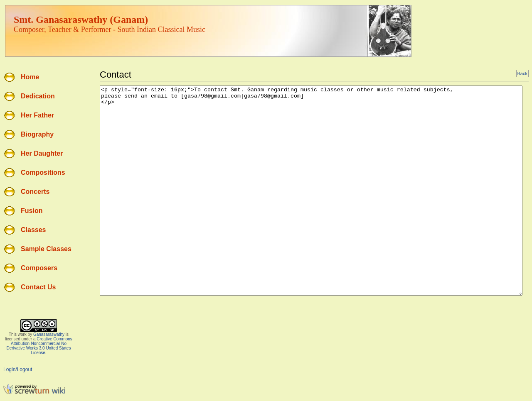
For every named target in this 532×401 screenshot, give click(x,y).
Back (522, 73)
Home (30, 77)
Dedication (38, 96)
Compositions (43, 172)
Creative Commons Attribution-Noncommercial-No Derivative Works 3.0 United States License (39, 346)
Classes (33, 230)
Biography (37, 134)
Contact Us (38, 287)
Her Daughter (42, 153)
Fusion (32, 211)
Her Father (37, 115)
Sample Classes (46, 249)
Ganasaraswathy (49, 334)
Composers (39, 268)
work (22, 334)
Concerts (35, 192)
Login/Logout (18, 369)
